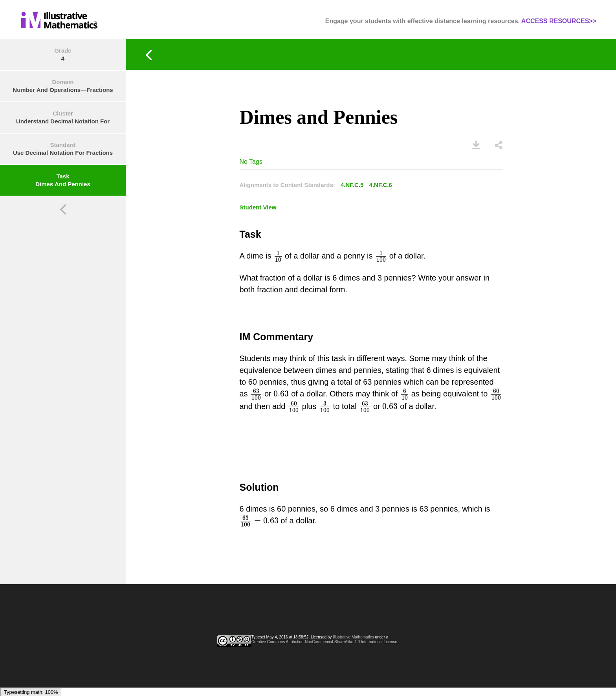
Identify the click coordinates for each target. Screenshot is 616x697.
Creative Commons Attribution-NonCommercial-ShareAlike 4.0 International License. (325, 642)
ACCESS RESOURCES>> (559, 21)
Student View (258, 207)
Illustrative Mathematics (353, 637)
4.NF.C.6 (381, 185)
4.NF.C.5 (352, 185)
